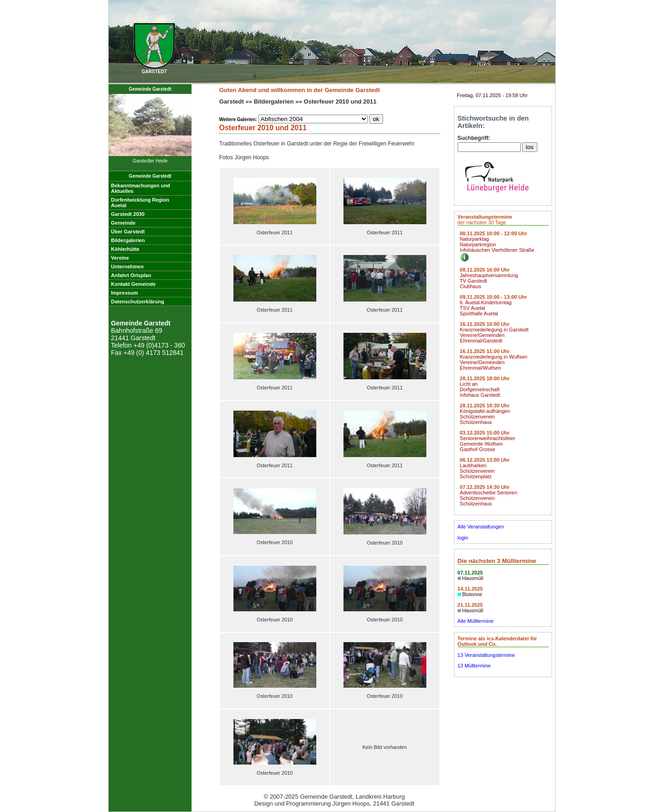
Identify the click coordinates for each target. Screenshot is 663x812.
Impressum (125, 293)
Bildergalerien (128, 240)
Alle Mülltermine (476, 621)
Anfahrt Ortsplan (131, 275)
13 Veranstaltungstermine (486, 655)
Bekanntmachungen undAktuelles (140, 188)
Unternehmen (127, 267)
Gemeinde (123, 223)
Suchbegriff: (474, 138)
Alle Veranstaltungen (481, 527)
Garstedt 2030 (128, 214)
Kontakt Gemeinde (133, 284)
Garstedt (231, 101)
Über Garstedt (128, 232)
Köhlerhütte (125, 249)
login (463, 538)
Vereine (120, 258)
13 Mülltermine (474, 666)
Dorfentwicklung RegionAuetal (140, 203)
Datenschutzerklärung (138, 302)
